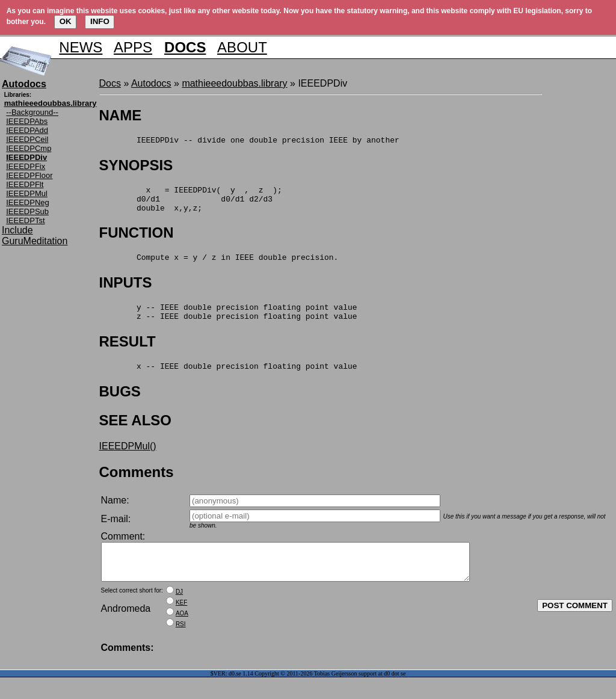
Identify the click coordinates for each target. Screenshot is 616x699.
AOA (182, 635)
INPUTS (126, 291)
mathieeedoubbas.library (234, 83)
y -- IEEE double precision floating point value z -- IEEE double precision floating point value (228, 323)
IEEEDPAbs (27, 121)
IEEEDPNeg (28, 202)
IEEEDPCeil (27, 139)
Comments (137, 486)
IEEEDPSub (27, 211)
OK (66, 21)
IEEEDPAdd (27, 130)
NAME (121, 115)
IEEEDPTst (25, 220)
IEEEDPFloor (29, 175)
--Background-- (32, 112)
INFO (100, 21)
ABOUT (242, 47)
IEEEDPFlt (25, 184)
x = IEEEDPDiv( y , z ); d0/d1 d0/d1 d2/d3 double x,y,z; (191, 204)
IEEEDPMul (27, 193)
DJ (179, 613)
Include (17, 230)
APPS (133, 47)
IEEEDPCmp (29, 148)
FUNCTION (137, 240)
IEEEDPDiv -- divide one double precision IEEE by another (249, 141)
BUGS (120, 406)
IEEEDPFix (26, 166)
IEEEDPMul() (128, 460)
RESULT (128, 354)
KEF (181, 624)
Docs (110, 83)
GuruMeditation (35, 241)
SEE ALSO (135, 435)
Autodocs (151, 83)
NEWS (81, 47)
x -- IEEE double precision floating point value (228, 380)
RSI (181, 646)
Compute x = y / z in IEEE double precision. (219, 266)
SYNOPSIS (136, 167)
